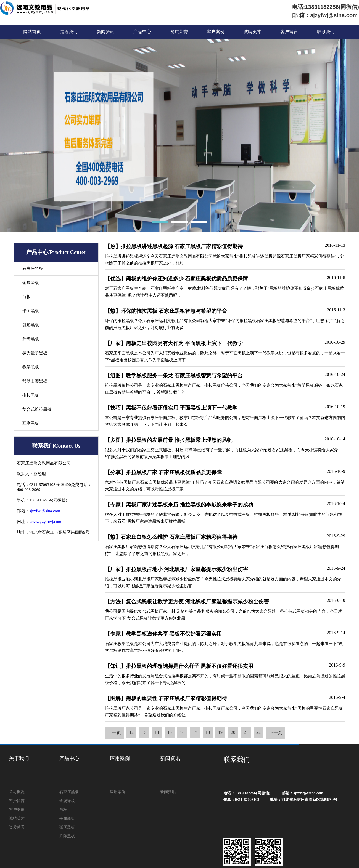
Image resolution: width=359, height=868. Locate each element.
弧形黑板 (31, 325)
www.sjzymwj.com (45, 522)
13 (144, 732)
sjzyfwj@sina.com (45, 511)
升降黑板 (31, 339)
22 (258, 732)
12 (131, 732)
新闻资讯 (105, 32)
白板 (27, 297)
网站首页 (32, 32)
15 (170, 732)
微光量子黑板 (35, 353)
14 (157, 732)
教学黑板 (31, 367)
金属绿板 (31, 283)
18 (208, 732)
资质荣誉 (179, 32)
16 (182, 732)
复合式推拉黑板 (37, 409)
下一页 (276, 733)
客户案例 (216, 32)
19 (220, 732)
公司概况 (17, 792)
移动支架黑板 (35, 381)
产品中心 (142, 32)
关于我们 (19, 758)
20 (233, 732)
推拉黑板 (31, 395)
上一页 (114, 733)
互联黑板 (31, 423)
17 (195, 732)
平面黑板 (31, 311)
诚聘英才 (252, 32)
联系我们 (326, 32)
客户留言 (289, 32)
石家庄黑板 (33, 269)
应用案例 (120, 758)
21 (246, 732)
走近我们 (69, 32)
